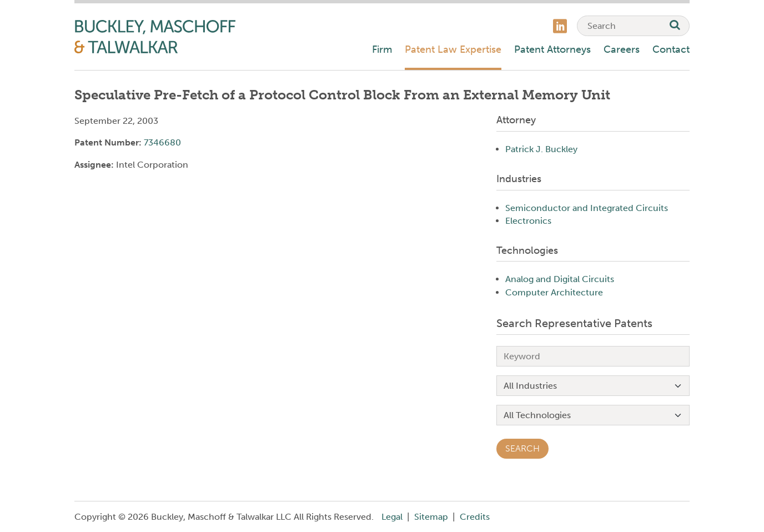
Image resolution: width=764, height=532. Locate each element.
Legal (392, 517)
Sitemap (431, 517)
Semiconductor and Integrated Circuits (587, 208)
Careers (622, 49)
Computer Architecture (554, 292)
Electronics (528, 221)
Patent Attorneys (552, 49)
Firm (382, 49)
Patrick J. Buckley (541, 149)
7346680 (162, 142)
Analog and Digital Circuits (560, 279)
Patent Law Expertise (453, 49)
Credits (475, 517)
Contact (671, 49)
